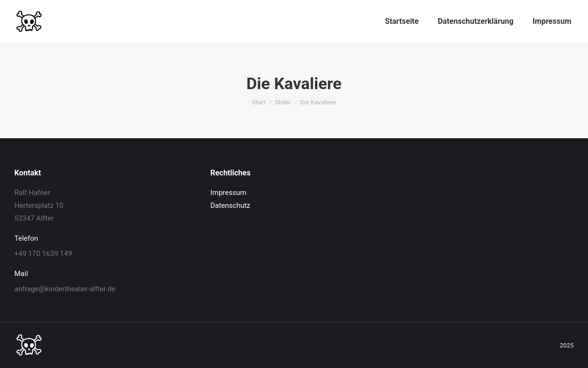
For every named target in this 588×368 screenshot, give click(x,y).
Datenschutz (231, 205)
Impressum (228, 193)
